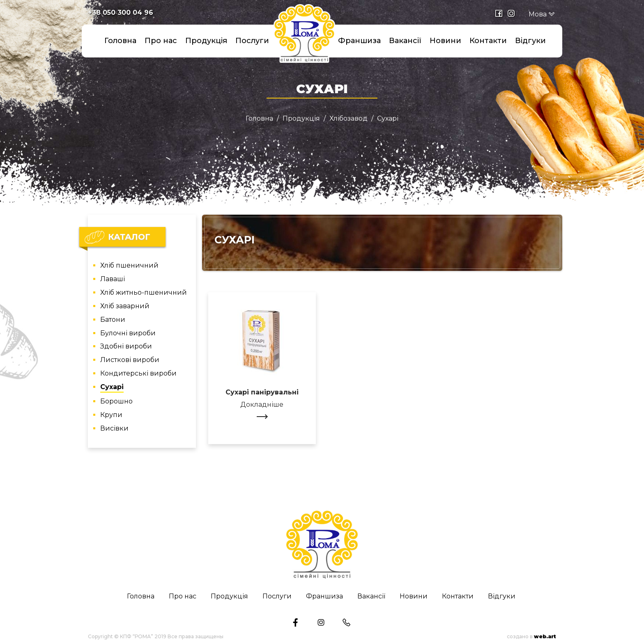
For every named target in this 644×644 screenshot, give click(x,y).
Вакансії (405, 41)
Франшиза (359, 41)
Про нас (161, 41)
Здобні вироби (126, 347)
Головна (120, 41)
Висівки (114, 429)
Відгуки (530, 41)
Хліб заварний (125, 306)
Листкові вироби (130, 360)
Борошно (116, 402)
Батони (113, 320)
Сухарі (112, 387)
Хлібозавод (348, 119)
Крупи (111, 415)
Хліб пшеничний (129, 266)
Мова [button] (542, 14)
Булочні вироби (128, 333)
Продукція (206, 41)
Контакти (488, 41)
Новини (445, 41)
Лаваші (113, 279)
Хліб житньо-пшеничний (144, 293)
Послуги (252, 41)
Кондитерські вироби (138, 374)
